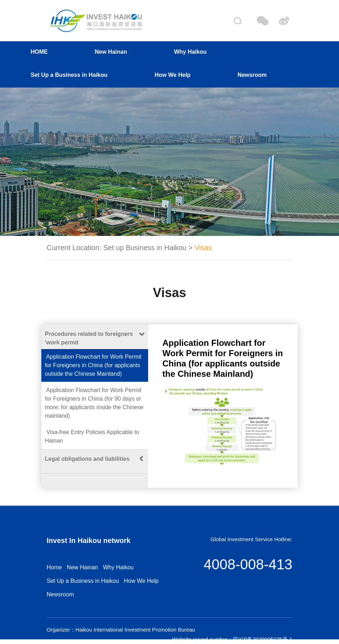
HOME (39, 52)
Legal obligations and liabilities (87, 459)
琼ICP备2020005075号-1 (263, 639)
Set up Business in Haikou (145, 248)
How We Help (173, 75)
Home (54, 567)
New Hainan (111, 52)
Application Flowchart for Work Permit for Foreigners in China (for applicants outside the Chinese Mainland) (93, 365)
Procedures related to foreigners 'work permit (89, 338)
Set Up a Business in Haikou (69, 75)
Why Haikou (191, 52)
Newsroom (252, 75)
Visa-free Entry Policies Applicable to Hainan (92, 436)
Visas (203, 248)
